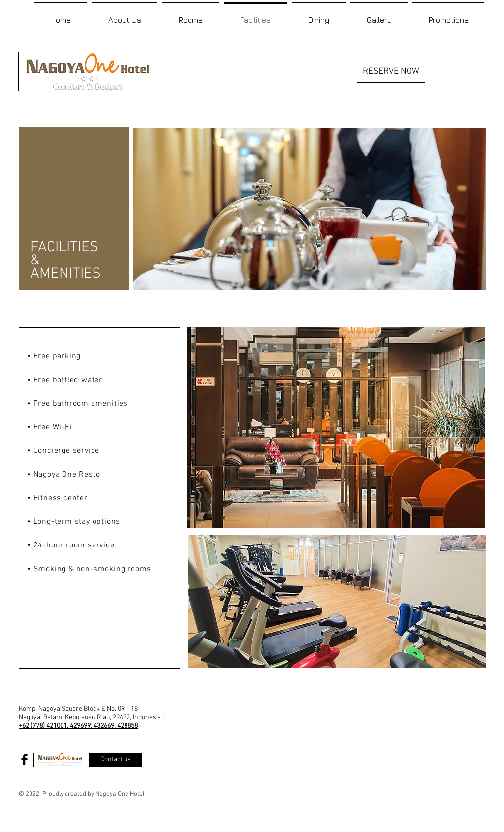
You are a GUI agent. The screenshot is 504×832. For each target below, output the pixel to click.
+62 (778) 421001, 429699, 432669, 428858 (78, 726)
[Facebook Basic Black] (24, 759)
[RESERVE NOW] (391, 72)
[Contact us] (115, 760)
